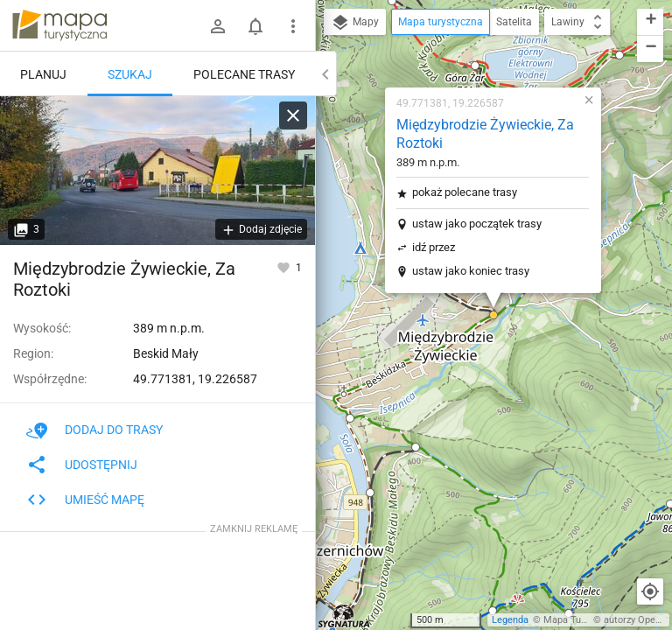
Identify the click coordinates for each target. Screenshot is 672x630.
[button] (475, 66)
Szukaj (130, 74)
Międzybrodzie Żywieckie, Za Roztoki (485, 134)
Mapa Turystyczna (583, 620)
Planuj (43, 74)
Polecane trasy (244, 74)
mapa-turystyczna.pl (59, 25)
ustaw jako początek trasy (477, 224)
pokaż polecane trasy (465, 192)
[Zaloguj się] (218, 26)
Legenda (510, 620)
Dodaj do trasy (94, 430)
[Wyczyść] (293, 115)
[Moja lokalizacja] (650, 591)
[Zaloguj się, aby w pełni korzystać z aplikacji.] (285, 267)
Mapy (355, 23)
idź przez (434, 247)
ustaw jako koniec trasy (471, 271)
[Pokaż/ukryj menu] (293, 26)
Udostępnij (82, 465)
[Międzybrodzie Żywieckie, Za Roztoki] (157, 171)
